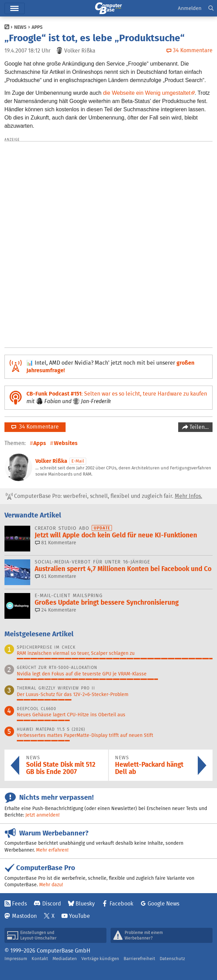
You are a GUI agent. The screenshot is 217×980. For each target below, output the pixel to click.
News (20, 27)
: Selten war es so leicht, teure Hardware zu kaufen (117, 394)
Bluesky (85, 904)
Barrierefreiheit (139, 959)
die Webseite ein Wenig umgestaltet (147, 93)
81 (56, 543)
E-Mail (78, 461)
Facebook (121, 904)
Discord (52, 904)
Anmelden (190, 8)
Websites (66, 443)
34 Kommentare (35, 427)
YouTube (79, 916)
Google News (163, 904)
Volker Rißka (51, 461)
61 (56, 576)
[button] (211, 8)
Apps (37, 27)
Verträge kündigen (100, 959)
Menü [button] (15, 8)
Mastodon (24, 916)
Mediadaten (65, 959)
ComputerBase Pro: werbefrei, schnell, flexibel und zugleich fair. (104, 496)
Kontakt (40, 959)
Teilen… (198, 427)
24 (56, 610)
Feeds (19, 904)
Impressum (16, 959)
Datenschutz (172, 959)
